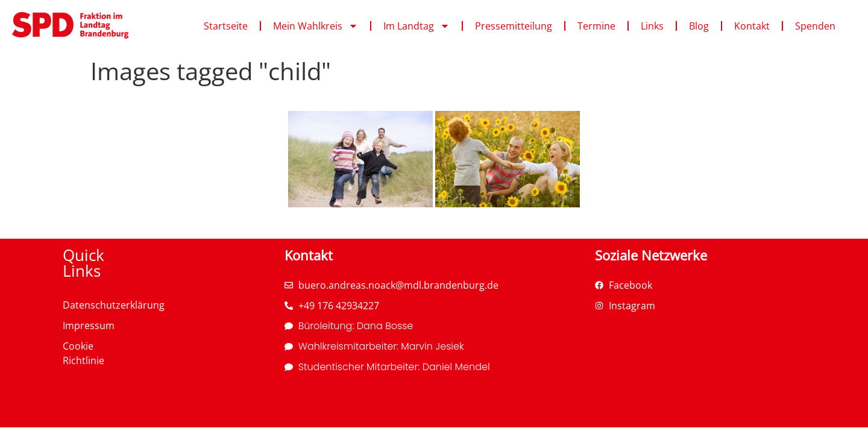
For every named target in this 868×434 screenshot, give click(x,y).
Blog (699, 26)
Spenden (815, 26)
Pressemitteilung (514, 26)
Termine (596, 26)
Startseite (226, 26)
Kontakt (752, 26)
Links (652, 26)
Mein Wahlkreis (316, 26)
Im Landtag (417, 26)
